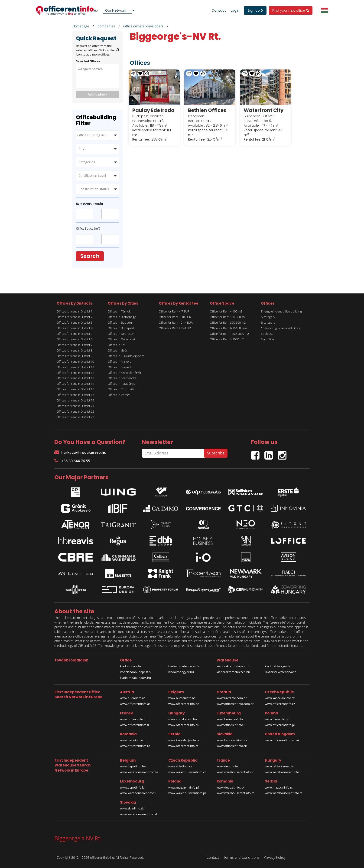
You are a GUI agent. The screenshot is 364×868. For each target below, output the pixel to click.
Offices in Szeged (119, 367)
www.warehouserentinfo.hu (284, 772)
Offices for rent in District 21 (75, 406)
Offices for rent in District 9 (75, 356)
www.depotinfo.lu (132, 787)
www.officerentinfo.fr (135, 725)
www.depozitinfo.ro (230, 787)
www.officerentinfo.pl (280, 725)
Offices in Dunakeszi (121, 339)
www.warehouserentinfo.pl (187, 793)
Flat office (267, 339)
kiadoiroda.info (130, 666)
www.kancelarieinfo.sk (232, 740)
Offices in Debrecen (121, 334)
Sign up (255, 10)
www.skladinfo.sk (132, 808)
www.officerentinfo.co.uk (282, 740)
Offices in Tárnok (119, 311)
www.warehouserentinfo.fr (235, 772)
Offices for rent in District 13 (75, 378)
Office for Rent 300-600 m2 (228, 322)
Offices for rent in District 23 (75, 417)
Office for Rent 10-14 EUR (176, 322)
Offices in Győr (118, 350)
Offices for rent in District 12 (75, 373)
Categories (87, 162)
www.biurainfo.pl (277, 719)
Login (235, 10)
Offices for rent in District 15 (75, 389)
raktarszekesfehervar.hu (282, 672)
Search (90, 256)
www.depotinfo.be (133, 766)
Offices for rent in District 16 (75, 395)
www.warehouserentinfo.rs (284, 793)
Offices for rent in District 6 (75, 339)
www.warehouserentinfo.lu (139, 793)
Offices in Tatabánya (121, 384)
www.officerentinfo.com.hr (235, 704)
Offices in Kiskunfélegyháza (126, 356)
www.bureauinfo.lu (230, 719)
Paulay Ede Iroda (153, 110)
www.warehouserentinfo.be (139, 772)
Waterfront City (264, 110)
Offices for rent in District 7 (75, 345)
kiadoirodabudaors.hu (135, 678)
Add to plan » (98, 94)
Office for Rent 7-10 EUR (175, 317)
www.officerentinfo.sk (232, 746)
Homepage (81, 26)
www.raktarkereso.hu (280, 766)
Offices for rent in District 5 (75, 334)
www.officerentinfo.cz (280, 704)
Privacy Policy (275, 857)
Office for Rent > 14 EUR (175, 328)
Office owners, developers (143, 26)
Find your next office (291, 10)
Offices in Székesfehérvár (125, 373)
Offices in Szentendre (122, 378)
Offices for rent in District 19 (75, 400)
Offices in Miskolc (119, 362)
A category (268, 317)
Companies (106, 26)
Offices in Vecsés (119, 395)
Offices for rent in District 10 (75, 362)
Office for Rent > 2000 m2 (227, 339)
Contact (219, 10)
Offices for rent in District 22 (75, 411)
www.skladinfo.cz (180, 766)
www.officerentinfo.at (135, 704)
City (81, 149)
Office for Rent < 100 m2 (226, 311)
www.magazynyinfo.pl (184, 787)
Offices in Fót (117, 345)
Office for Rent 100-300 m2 (228, 317)
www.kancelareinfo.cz (280, 698)
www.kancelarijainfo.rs (184, 740)
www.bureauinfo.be (182, 698)
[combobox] (120, 10)
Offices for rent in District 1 (75, 311)
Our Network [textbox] (116, 10)
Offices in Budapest (121, 328)
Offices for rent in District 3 (75, 322)
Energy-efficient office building (281, 311)
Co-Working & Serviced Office (281, 328)
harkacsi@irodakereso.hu (80, 452)
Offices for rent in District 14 (75, 384)
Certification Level (92, 176)
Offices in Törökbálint (122, 389)
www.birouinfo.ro (132, 740)
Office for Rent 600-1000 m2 (229, 328)
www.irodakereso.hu (183, 719)
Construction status (94, 189)
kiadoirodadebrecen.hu (184, 666)
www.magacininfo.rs (279, 787)
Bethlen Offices (207, 110)
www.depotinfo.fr (229, 766)
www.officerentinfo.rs (183, 746)
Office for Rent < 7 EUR (174, 311)
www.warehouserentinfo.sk (139, 814)
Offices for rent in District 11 (75, 367)
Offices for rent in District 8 (75, 350)
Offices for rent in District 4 (75, 328)
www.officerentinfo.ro (135, 746)
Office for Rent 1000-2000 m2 (229, 334)
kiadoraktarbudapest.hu (233, 666)
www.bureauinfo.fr (133, 719)
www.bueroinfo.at (132, 698)
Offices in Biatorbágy (122, 317)
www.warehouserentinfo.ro (236, 793)
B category (268, 322)
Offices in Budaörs (120, 322)
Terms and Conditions (241, 857)
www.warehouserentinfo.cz (187, 772)
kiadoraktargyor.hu (278, 666)
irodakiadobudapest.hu (136, 672)
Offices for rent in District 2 (75, 317)
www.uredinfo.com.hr (232, 698)
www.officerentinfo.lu (231, 725)
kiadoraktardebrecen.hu (233, 672)
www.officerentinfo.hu (184, 725)
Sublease (267, 334)
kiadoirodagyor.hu (181, 672)
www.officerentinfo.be (184, 704)
